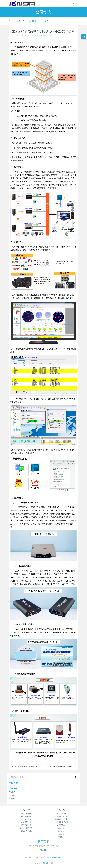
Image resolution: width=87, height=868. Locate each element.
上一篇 (27, 767)
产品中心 (26, 810)
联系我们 (61, 837)
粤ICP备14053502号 (54, 857)
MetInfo (46, 863)
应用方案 (61, 810)
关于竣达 (61, 825)
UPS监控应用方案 (61, 816)
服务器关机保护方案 (61, 822)
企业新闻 (45, 21)
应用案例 (33, 21)
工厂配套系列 (26, 819)
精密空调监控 (26, 825)
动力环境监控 (26, 822)
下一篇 (62, 767)
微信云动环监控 (26, 831)
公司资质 (61, 834)
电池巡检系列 (26, 816)
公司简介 (61, 829)
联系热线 (43, 841)
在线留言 (61, 831)
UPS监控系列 (26, 813)
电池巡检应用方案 (61, 819)
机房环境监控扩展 (26, 828)
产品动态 (21, 21)
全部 (11, 21)
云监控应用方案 (61, 813)
